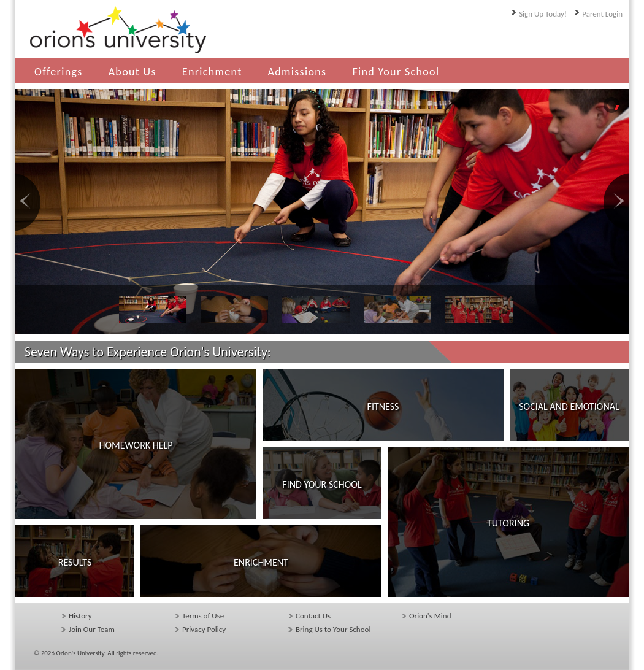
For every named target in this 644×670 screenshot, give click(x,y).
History (80, 616)
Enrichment (212, 72)
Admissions (297, 72)
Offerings (59, 72)
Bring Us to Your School (333, 629)
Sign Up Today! (543, 14)
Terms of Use (203, 616)
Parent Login (602, 14)
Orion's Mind (430, 616)
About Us (132, 72)
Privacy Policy (204, 629)
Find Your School (396, 72)
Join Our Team (92, 629)
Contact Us (313, 616)
